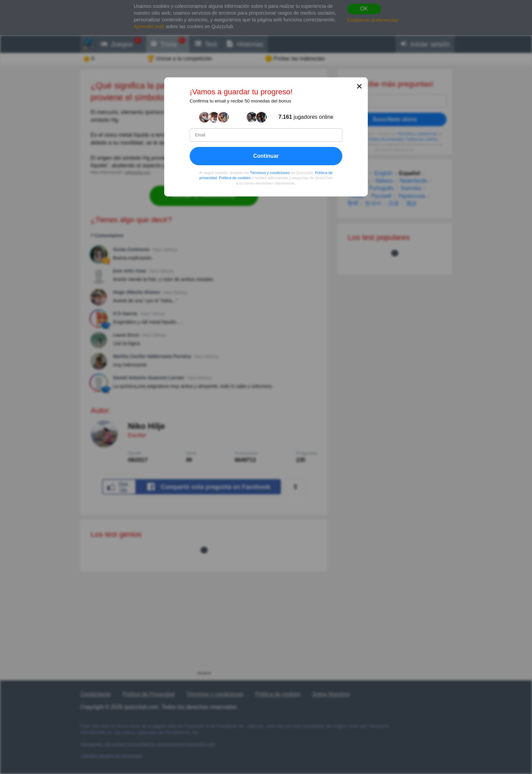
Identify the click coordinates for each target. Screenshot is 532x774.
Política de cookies (235, 178)
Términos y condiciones (270, 173)
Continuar (266, 156)
